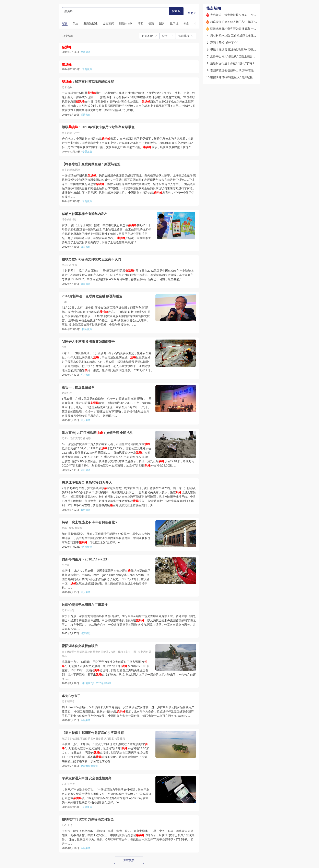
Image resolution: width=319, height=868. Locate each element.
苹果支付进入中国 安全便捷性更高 (87, 778)
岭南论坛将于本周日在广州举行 (85, 605)
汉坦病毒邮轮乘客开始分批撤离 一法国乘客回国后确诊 (245, 29)
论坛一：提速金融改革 (78, 387)
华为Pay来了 (71, 696)
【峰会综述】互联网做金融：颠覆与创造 (91, 164)
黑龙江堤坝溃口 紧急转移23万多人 (87, 483)
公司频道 (86, 247)
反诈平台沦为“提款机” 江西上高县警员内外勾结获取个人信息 (249, 56)
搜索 (176, 11)
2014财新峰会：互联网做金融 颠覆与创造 (92, 296)
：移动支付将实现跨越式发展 (88, 82)
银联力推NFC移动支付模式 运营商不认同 (91, 259)
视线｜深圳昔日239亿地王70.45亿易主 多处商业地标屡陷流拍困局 (252, 49)
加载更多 (129, 860)
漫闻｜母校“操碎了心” (224, 42)
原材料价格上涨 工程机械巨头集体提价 (235, 36)
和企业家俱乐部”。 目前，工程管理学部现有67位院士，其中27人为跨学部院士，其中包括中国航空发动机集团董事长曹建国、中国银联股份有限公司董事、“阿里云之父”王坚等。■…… (106, 538)
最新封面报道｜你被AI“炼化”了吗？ (232, 63)
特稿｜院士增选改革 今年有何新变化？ (90, 522)
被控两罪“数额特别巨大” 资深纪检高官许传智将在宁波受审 (247, 77)
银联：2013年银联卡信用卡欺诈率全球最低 (98, 127)
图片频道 (87, 329)
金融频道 (86, 720)
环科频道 (86, 470)
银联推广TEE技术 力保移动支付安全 (88, 819)
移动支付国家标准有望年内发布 (85, 214)
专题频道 (87, 69)
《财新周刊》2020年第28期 (96, 683)
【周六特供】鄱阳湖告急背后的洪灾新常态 (93, 733)
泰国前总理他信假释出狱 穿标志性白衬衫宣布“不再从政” (246, 70)
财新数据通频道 (89, 766)
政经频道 (86, 510)
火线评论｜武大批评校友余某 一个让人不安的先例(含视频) (247, 15)
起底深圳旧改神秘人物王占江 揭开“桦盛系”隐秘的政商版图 (247, 22)
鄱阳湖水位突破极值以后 (80, 646)
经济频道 (86, 52)
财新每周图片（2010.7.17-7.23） (86, 559)
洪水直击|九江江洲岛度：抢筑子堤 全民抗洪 (97, 433)
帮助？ (192, 13)
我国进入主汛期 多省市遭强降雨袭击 (88, 342)
